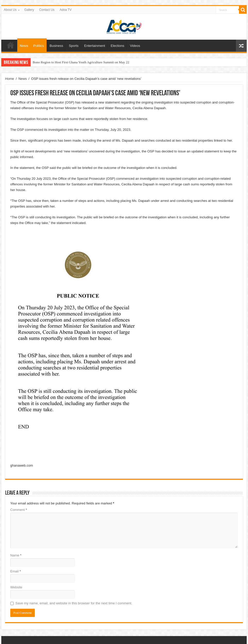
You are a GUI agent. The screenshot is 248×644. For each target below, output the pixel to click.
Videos (135, 46)
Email (16, 571)
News (24, 46)
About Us (10, 10)
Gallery (29, 10)
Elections (118, 46)
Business (57, 46)
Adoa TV (66, 10)
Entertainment (95, 46)
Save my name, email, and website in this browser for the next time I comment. (74, 603)
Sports (74, 46)
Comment (19, 510)
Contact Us (47, 10)
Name (16, 555)
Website (16, 587)
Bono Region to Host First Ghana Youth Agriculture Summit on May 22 (81, 62)
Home (11, 45)
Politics (39, 46)
